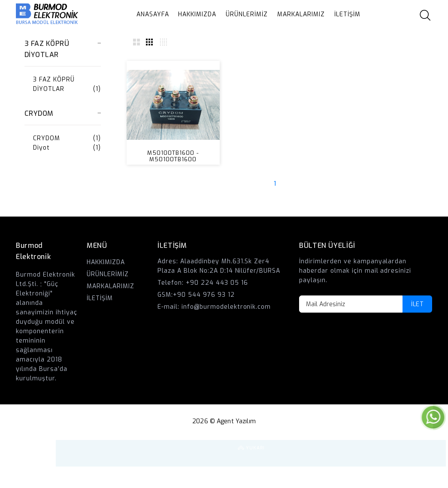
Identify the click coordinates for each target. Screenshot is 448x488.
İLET (417, 304)
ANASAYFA (153, 14)
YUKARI (433, 453)
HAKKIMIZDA (197, 14)
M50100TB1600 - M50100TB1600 (173, 156)
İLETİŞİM (347, 14)
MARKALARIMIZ (301, 14)
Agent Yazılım (236, 421)
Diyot (41, 148)
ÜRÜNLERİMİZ (247, 14)
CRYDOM (47, 138)
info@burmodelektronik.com (226, 307)
